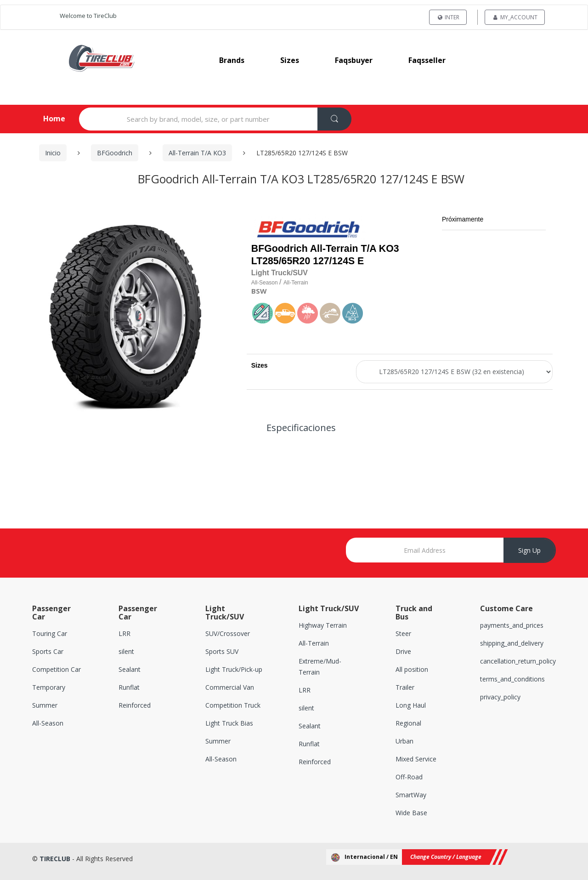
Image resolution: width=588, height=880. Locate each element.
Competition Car (57, 670)
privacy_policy (500, 697)
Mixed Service (416, 759)
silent (126, 652)
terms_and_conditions (512, 679)
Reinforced (135, 706)
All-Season (48, 723)
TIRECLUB (55, 859)
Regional (408, 723)
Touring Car (50, 634)
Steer (403, 634)
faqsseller (427, 60)
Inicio (53, 153)
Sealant (130, 670)
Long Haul (411, 706)
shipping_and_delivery (512, 644)
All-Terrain (314, 644)
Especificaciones (301, 428)
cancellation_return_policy (518, 661)
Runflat (129, 688)
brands (232, 60)
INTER (448, 17)
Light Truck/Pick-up (234, 670)
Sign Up (529, 550)
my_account (515, 17)
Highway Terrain (323, 626)
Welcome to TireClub (88, 16)
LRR (124, 634)
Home (47, 119)
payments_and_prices (512, 626)
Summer (45, 706)
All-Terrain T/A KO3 (197, 153)
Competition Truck (233, 706)
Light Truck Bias (229, 723)
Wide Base (411, 813)
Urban (404, 741)
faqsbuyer (354, 60)
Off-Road (409, 777)
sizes (290, 60)
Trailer (405, 688)
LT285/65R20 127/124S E (308, 261)
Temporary (49, 688)
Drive (403, 652)
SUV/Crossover (228, 634)
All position (412, 670)
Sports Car (48, 652)
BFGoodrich (115, 153)
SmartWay (411, 795)
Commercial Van (230, 688)
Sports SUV (222, 652)
